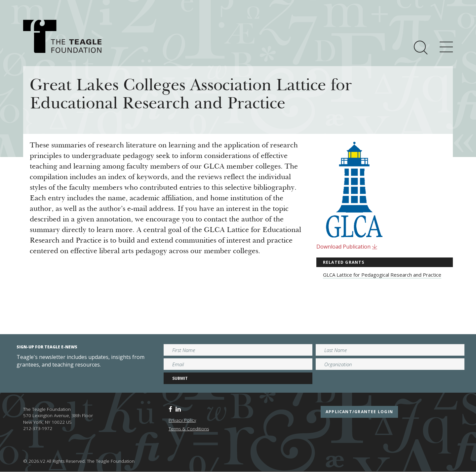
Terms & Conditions (189, 429)
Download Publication (347, 247)
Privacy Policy (182, 420)
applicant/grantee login (359, 412)
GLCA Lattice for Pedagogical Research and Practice (382, 275)
